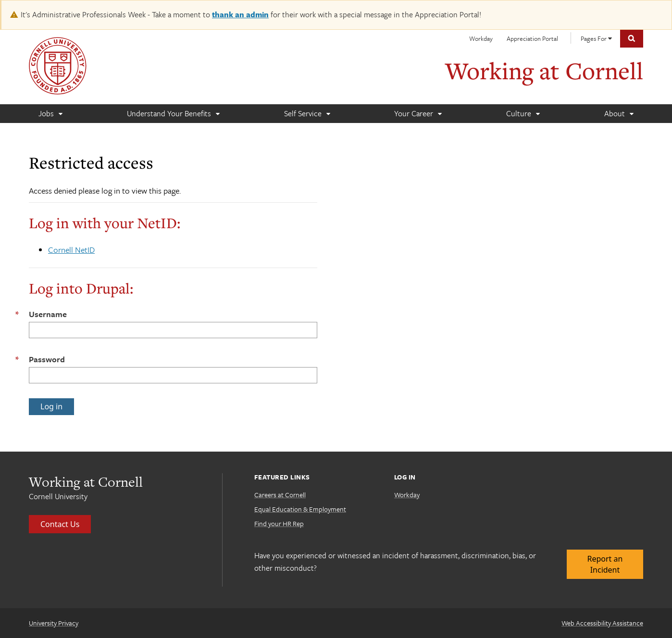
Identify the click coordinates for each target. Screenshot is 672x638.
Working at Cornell (544, 70)
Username (48, 314)
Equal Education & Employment (300, 509)
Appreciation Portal (532, 38)
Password (47, 359)
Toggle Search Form (632, 39)
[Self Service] (307, 114)
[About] (619, 114)
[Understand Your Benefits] (173, 114)
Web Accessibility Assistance (602, 623)
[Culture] (523, 114)
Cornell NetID (71, 250)
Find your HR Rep (279, 523)
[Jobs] (50, 114)
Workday (481, 38)
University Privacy (54, 623)
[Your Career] (418, 114)
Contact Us (60, 524)
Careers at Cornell (280, 495)
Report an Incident (605, 564)
